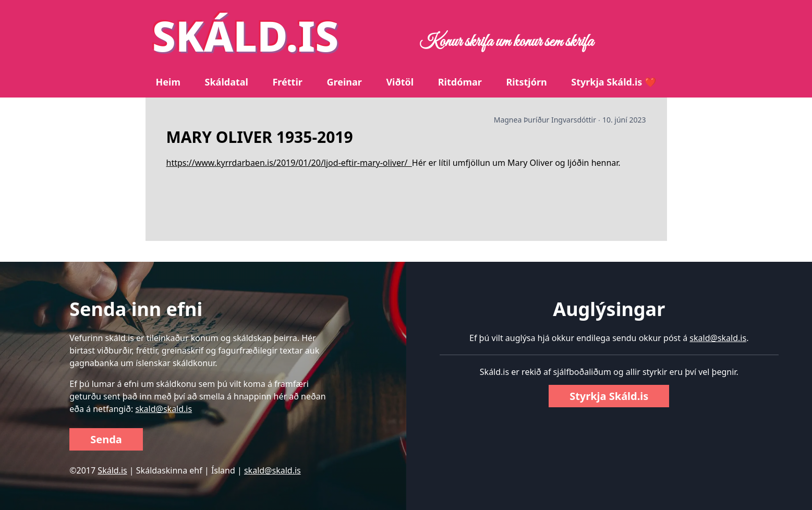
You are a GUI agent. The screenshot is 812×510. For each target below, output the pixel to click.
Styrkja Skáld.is (609, 396)
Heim (168, 82)
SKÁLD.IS (246, 35)
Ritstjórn (526, 82)
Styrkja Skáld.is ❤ (614, 82)
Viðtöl (400, 82)
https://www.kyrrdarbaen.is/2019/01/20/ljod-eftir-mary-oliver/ (289, 163)
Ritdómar (460, 82)
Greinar (344, 82)
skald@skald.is (163, 409)
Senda (106, 439)
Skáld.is (112, 470)
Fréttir (287, 82)
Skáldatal (227, 82)
